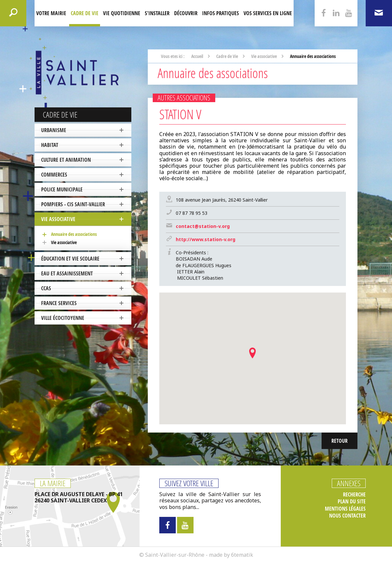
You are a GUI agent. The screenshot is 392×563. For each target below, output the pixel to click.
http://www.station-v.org (206, 239)
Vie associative (58, 219)
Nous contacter (347, 516)
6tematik (242, 555)
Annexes (349, 483)
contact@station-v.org (203, 226)
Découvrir (186, 13)
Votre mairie (51, 13)
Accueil (197, 56)
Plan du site (352, 502)
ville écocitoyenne (63, 318)
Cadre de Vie (85, 13)
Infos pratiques (221, 13)
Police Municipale (62, 189)
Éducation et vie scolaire (70, 259)
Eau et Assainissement (67, 273)
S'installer (157, 13)
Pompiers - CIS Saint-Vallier (73, 204)
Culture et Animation (66, 160)
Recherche (354, 495)
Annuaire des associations (74, 234)
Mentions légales (345, 509)
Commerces (54, 175)
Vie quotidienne (122, 13)
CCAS (46, 288)
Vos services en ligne (268, 13)
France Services (59, 303)
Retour (340, 441)
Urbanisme (54, 130)
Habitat (50, 145)
